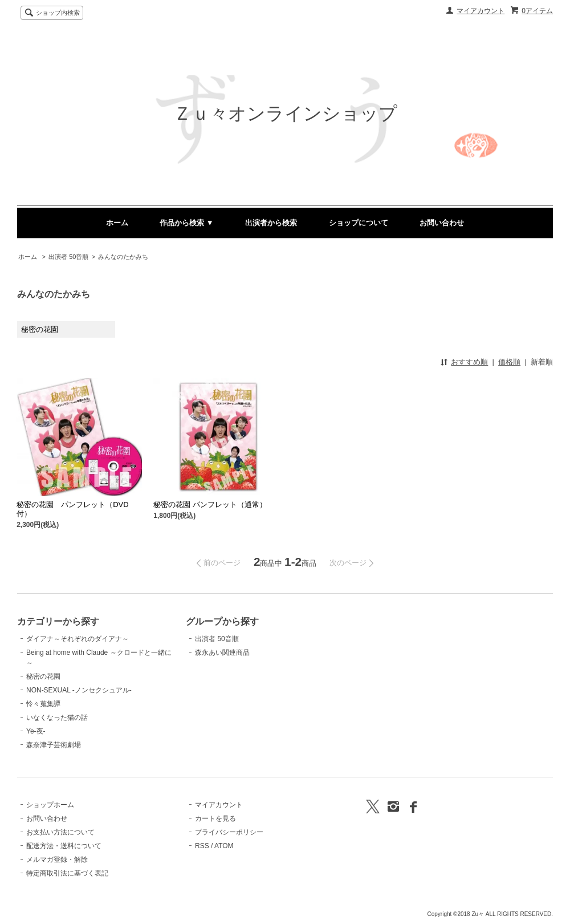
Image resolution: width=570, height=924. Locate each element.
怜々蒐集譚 (43, 704)
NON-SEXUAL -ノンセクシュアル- (79, 690)
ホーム (117, 223)
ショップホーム (50, 805)
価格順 (509, 362)
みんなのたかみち (123, 257)
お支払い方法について (60, 832)
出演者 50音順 (68, 257)
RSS (202, 846)
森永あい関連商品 (222, 653)
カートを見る (215, 818)
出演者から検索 (271, 223)
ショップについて (359, 223)
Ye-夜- (36, 731)
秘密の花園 (43, 676)
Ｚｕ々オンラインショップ (285, 114)
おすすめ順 (469, 362)
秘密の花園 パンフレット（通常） (210, 504)
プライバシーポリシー (229, 832)
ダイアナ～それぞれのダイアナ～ (78, 639)
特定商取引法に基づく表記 (67, 873)
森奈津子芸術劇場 (54, 745)
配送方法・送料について (64, 846)
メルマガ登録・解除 (57, 860)
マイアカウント (481, 11)
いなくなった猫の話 (57, 718)
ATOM (224, 846)
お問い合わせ (442, 223)
